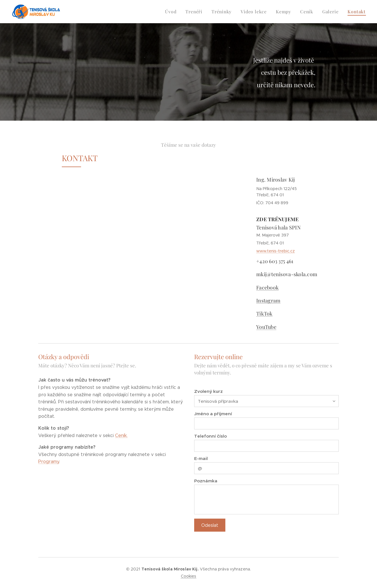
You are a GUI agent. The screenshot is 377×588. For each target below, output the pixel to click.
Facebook (267, 287)
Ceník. (121, 435)
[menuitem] (177, 12)
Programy (49, 462)
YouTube (266, 327)
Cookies (189, 576)
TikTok (264, 314)
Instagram (268, 301)
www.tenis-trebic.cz (276, 251)
